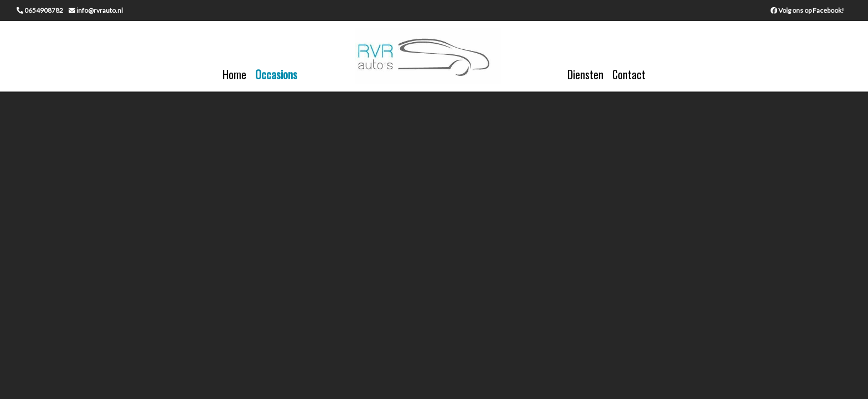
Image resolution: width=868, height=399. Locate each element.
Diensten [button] (585, 74)
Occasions (276, 74)
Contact (629, 74)
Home (234, 74)
